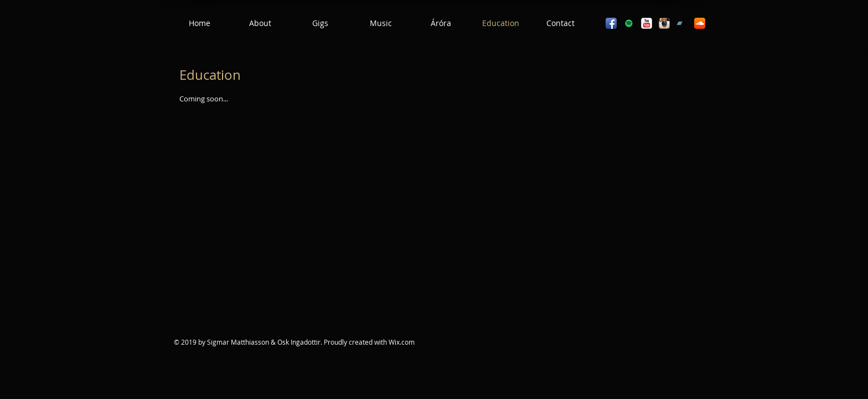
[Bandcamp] (682, 23)
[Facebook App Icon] (611, 23)
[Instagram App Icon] (664, 23)
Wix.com (402, 342)
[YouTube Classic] (647, 23)
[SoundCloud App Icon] (700, 23)
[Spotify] (629, 23)
